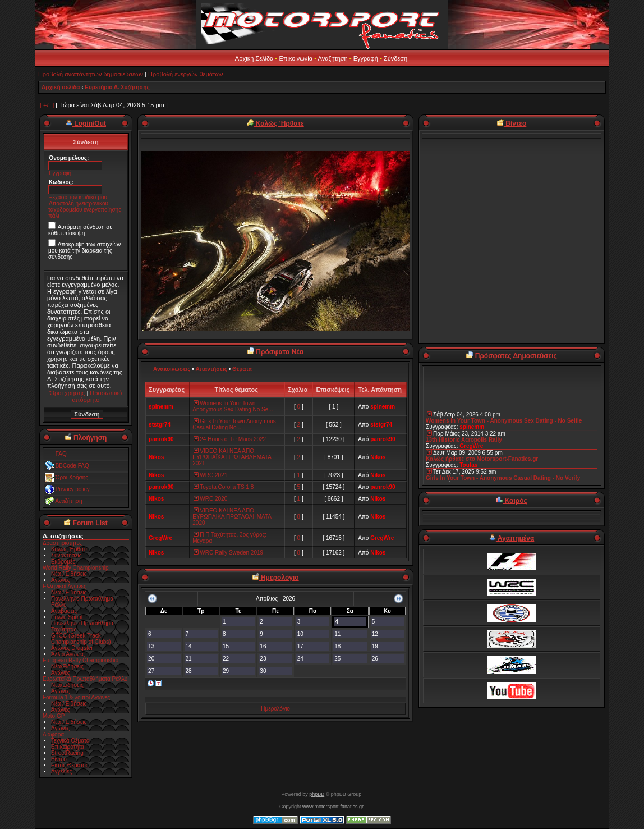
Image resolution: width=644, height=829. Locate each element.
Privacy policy (73, 489)
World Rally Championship (76, 568)
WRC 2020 (210, 499)
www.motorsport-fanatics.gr (332, 807)
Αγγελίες (61, 771)
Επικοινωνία (296, 58)
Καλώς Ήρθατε (70, 549)
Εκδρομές (63, 562)
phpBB (317, 794)
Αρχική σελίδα (61, 87)
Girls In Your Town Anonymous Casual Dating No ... (234, 424)
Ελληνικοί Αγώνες (65, 586)
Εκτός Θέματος (70, 765)
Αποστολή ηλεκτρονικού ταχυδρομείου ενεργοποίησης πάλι (85, 210)
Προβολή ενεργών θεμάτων (185, 74)
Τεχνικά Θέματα (70, 741)
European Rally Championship (81, 660)
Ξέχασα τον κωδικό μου (78, 197)
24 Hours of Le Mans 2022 (229, 439)
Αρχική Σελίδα (254, 58)
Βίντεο (59, 759)
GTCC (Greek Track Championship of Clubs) (81, 639)
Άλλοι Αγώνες (68, 654)
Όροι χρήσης (68, 393)
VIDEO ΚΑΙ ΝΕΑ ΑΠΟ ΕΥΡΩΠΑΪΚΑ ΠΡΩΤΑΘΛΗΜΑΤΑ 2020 (232, 517)
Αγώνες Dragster (72, 648)
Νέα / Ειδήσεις (69, 574)
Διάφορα (53, 734)
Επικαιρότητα (68, 747)
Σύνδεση (395, 58)
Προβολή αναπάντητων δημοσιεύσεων (91, 74)
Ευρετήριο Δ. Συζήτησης (117, 87)
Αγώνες (61, 580)
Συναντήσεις (66, 555)
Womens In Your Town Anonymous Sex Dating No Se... (233, 406)
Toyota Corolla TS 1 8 (223, 487)
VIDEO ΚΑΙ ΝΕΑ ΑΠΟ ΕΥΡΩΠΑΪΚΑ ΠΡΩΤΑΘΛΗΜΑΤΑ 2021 (232, 457)
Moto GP (54, 716)
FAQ (61, 454)
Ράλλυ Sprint (67, 617)
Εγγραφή (366, 58)
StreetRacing (67, 753)
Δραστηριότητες (62, 543)
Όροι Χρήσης (72, 477)
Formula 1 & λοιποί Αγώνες (76, 697)
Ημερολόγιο (275, 709)
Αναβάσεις (64, 611)
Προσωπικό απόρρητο (97, 396)
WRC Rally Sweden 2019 (228, 553)
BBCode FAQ (72, 466)
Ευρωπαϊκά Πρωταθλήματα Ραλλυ (85, 679)
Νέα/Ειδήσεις (67, 667)
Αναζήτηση (333, 58)
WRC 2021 (210, 475)
